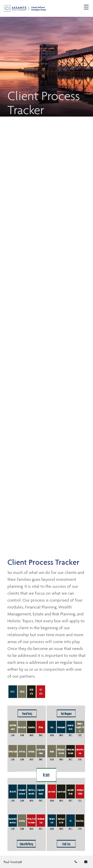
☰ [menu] (86, 7)
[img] (46, 58)
